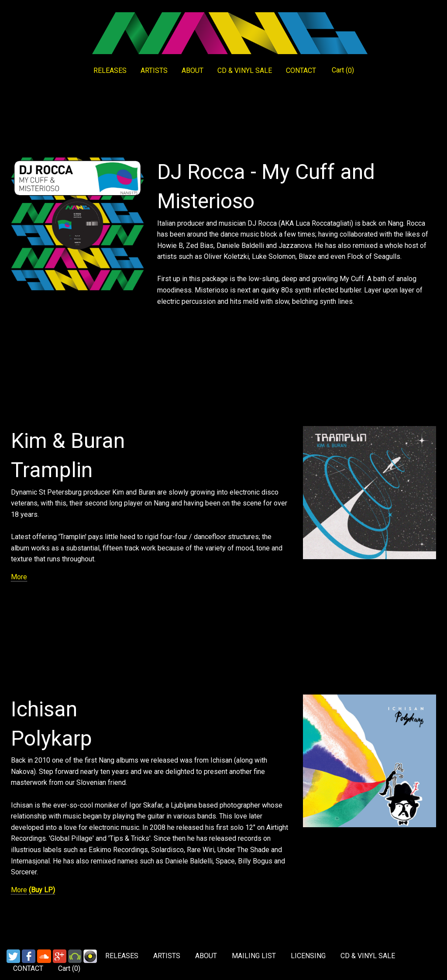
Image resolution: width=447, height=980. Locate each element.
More (19, 577)
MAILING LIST (254, 956)
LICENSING (308, 956)
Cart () (343, 70)
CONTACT (301, 70)
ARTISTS (154, 70)
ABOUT (193, 70)
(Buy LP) (42, 890)
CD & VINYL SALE (245, 70)
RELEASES (110, 70)
